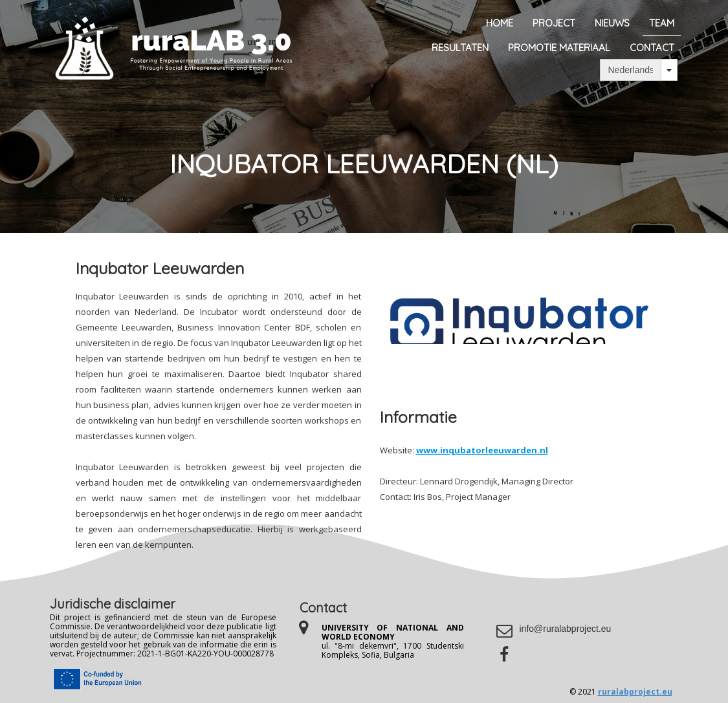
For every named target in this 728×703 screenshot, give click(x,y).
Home (500, 23)
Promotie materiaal (559, 48)
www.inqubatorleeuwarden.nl (482, 450)
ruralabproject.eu (635, 692)
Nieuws (612, 23)
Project (554, 23)
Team (662, 23)
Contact (652, 48)
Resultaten (460, 48)
